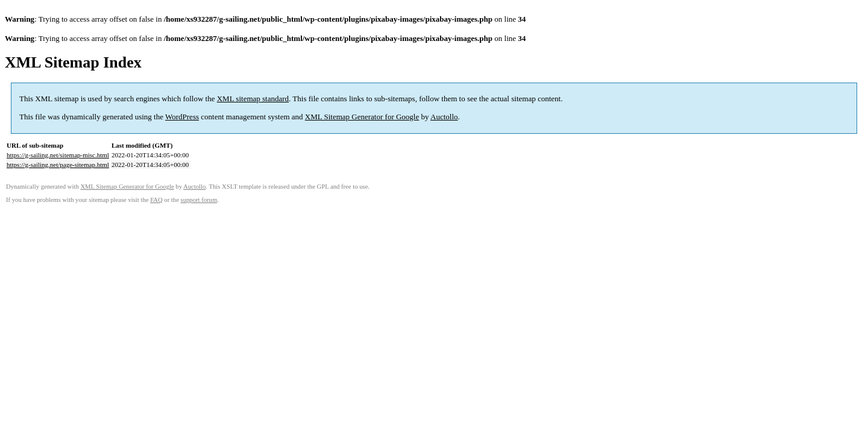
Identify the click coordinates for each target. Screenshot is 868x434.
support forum (199, 200)
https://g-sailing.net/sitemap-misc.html (58, 155)
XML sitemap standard (253, 99)
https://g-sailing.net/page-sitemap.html (58, 165)
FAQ (156, 200)
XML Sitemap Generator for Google (362, 117)
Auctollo (444, 117)
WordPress (182, 117)
